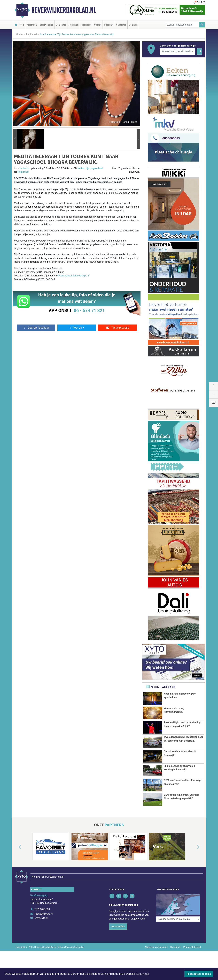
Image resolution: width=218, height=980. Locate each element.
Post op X (77, 328)
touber (81, 168)
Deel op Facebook (36, 328)
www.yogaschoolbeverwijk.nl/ (74, 276)
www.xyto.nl (41, 911)
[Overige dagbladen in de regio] (178, 895)
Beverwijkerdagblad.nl (64, 10)
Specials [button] (86, 25)
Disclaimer (175, 940)
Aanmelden (118, 919)
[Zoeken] (202, 25)
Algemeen (32, 25)
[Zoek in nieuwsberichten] (183, 25)
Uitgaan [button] (108, 25)
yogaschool (97, 168)
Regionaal (74, 25)
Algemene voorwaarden (156, 940)
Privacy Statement (192, 940)
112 (22, 25)
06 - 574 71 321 (89, 311)
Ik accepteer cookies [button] (199, 974)
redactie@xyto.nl (44, 907)
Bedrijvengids (46, 25)
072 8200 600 (42, 902)
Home (19, 35)
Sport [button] (97, 25)
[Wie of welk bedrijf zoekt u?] (177, 51)
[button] (15, 139)
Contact (133, 25)
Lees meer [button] (143, 974)
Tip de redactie (117, 328)
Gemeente (61, 25)
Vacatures (121, 25)
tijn (88, 168)
